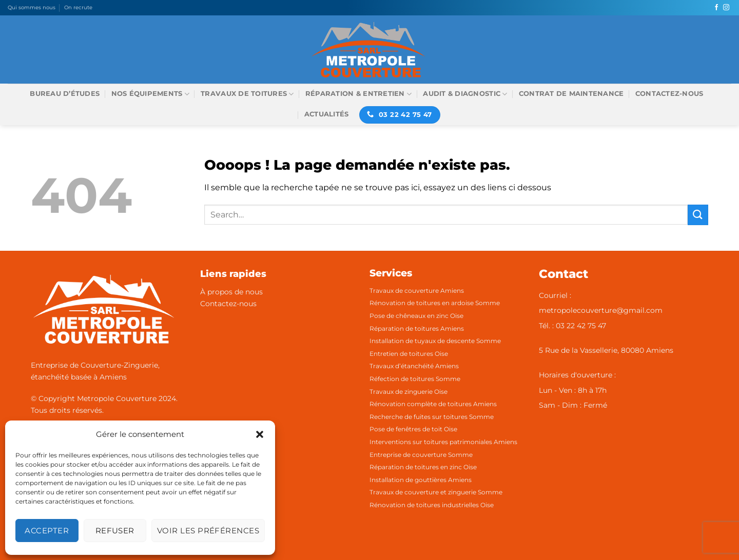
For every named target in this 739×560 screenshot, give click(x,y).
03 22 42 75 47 (581, 326)
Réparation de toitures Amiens (417, 328)
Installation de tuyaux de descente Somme (435, 341)
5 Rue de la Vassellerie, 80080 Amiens (606, 350)
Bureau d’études (65, 94)
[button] (260, 434)
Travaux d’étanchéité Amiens (414, 366)
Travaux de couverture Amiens (417, 291)
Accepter (47, 531)
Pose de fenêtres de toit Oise (413, 429)
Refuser (115, 531)
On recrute (78, 7)
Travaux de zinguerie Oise (409, 392)
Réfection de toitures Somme (415, 379)
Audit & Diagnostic (465, 94)
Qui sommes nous (32, 7)
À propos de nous (231, 292)
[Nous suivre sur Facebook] (716, 8)
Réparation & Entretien (358, 94)
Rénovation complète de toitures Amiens (433, 404)
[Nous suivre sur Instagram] (726, 8)
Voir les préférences (208, 531)
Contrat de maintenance (571, 94)
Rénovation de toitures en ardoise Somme (435, 303)
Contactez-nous (669, 94)
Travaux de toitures (247, 94)
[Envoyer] (698, 215)
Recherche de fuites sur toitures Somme (432, 417)
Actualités (327, 114)
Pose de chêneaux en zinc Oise (416, 316)
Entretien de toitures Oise (409, 354)
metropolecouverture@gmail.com (601, 310)
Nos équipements (150, 94)
